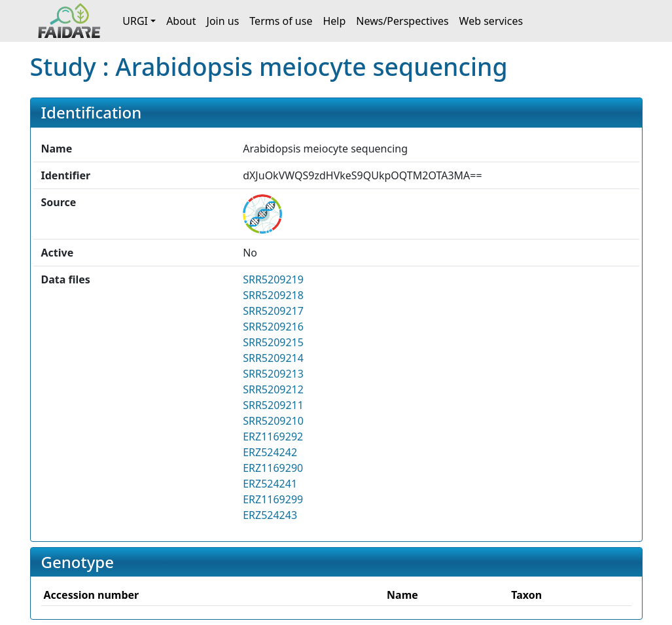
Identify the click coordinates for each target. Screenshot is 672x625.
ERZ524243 (270, 515)
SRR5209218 (273, 295)
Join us (223, 21)
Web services (491, 21)
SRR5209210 (273, 421)
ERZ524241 (270, 484)
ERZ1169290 (273, 468)
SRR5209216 (273, 327)
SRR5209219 (273, 279)
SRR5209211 (273, 405)
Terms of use (281, 21)
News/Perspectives (402, 21)
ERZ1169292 (273, 437)
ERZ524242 (270, 452)
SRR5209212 (273, 389)
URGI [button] (135, 21)
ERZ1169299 (273, 499)
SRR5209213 (273, 374)
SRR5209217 (273, 311)
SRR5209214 (273, 358)
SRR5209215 (273, 342)
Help (334, 21)
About (181, 21)
